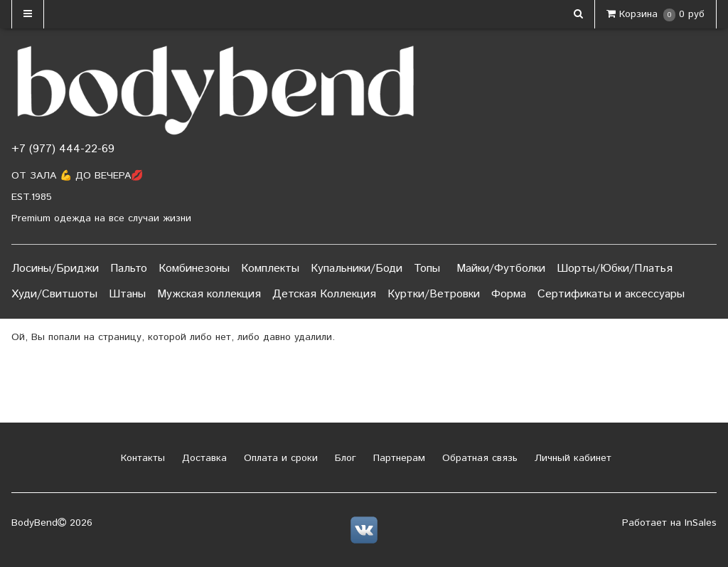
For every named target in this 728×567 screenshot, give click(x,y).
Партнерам (397, 458)
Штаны (127, 294)
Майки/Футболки (501, 269)
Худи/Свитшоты (54, 294)
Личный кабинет (571, 458)
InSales (701, 523)
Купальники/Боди (357, 269)
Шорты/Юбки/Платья (615, 269)
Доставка (203, 458)
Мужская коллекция (209, 294)
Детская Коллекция (324, 294)
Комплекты (270, 269)
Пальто (129, 269)
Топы (427, 269)
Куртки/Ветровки (434, 294)
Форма (509, 294)
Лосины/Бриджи (55, 269)
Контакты (141, 458)
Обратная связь (478, 458)
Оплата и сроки (279, 458)
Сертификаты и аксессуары (611, 294)
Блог (344, 458)
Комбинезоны (194, 269)
